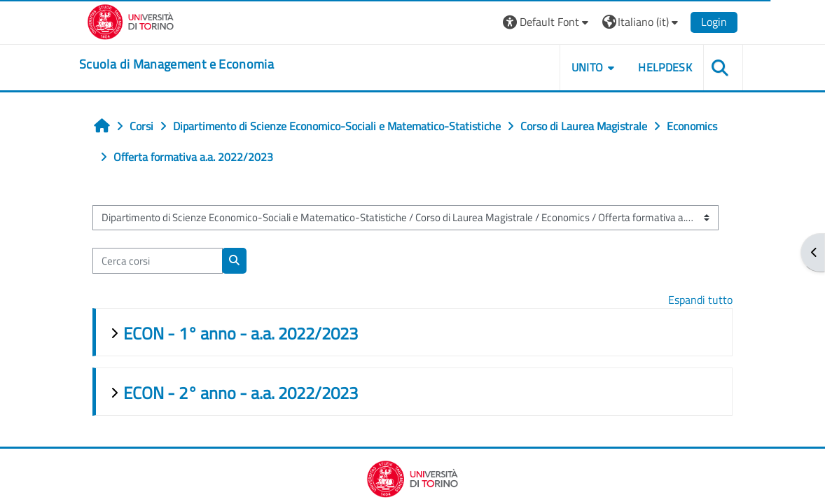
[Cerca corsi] (158, 260)
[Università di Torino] (131, 20)
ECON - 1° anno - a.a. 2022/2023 (241, 333)
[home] (176, 64)
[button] (547, 22)
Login (714, 22)
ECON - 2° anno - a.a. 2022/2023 (241, 393)
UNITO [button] (588, 67)
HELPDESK (665, 67)
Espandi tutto (700, 300)
